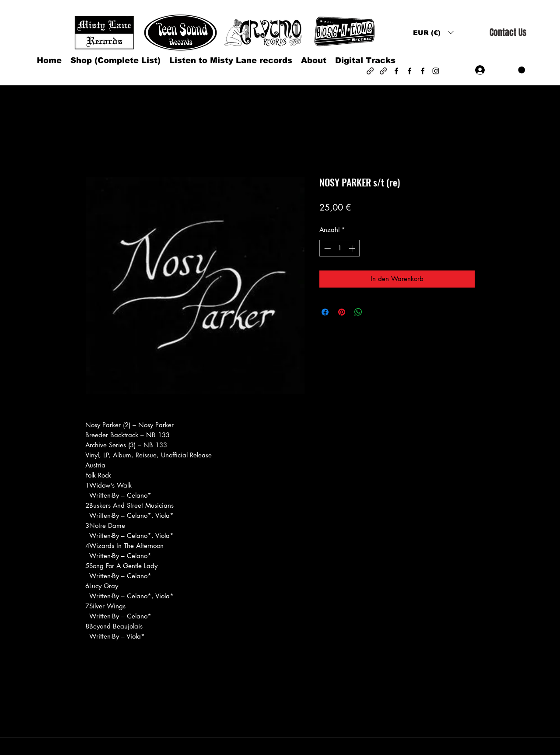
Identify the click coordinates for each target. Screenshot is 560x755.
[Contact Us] (508, 33)
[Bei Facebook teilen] (325, 312)
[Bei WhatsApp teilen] (358, 312)
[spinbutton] (340, 248)
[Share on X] (375, 312)
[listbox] (433, 33)
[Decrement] (327, 248)
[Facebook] (396, 71)
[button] (433, 33)
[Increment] (353, 248)
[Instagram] (436, 71)
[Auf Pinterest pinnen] (342, 312)
